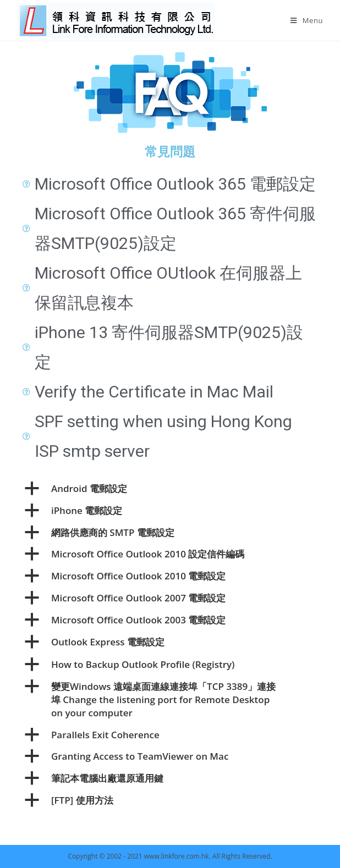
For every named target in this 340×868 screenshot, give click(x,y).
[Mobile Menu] (307, 20)
